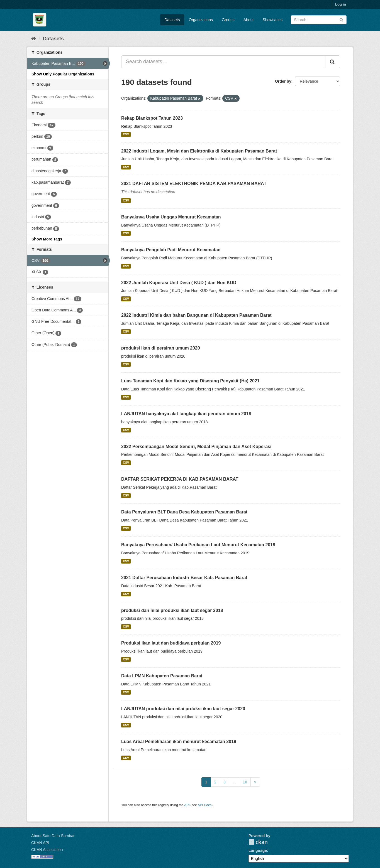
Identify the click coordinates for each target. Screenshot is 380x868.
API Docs (205, 805)
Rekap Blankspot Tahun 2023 (152, 118)
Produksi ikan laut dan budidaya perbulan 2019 (171, 643)
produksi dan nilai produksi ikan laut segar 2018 (172, 610)
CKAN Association (47, 850)
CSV (126, 134)
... (234, 782)
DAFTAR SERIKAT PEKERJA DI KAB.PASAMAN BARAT (180, 479)
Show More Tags (47, 239)
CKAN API (40, 843)
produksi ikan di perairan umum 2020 (161, 348)
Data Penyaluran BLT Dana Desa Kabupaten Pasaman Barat (184, 512)
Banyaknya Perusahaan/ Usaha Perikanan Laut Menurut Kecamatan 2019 (198, 545)
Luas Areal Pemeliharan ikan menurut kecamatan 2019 (179, 742)
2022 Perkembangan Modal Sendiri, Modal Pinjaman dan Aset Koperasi (196, 447)
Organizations (201, 20)
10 (245, 782)
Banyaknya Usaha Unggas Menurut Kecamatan (171, 217)
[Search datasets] (319, 20)
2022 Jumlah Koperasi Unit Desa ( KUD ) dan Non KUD (179, 283)
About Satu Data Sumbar (53, 836)
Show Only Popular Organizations (63, 74)
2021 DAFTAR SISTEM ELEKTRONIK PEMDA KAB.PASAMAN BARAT (194, 184)
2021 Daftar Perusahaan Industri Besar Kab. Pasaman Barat (184, 578)
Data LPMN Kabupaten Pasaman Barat (162, 676)
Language (258, 850)
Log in (341, 4)
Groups (228, 20)
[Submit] (341, 19)
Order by (283, 81)
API (187, 805)
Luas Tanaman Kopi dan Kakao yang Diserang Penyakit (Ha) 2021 (190, 381)
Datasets (172, 20)
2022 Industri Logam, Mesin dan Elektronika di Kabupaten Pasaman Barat (199, 151)
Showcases (272, 20)
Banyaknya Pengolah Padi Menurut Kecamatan (171, 250)
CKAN (258, 842)
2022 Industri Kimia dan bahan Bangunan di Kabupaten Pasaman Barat (196, 315)
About (249, 20)
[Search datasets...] (223, 62)
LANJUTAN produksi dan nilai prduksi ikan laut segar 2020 (183, 709)
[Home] (34, 39)
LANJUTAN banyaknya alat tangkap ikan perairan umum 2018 (186, 414)
